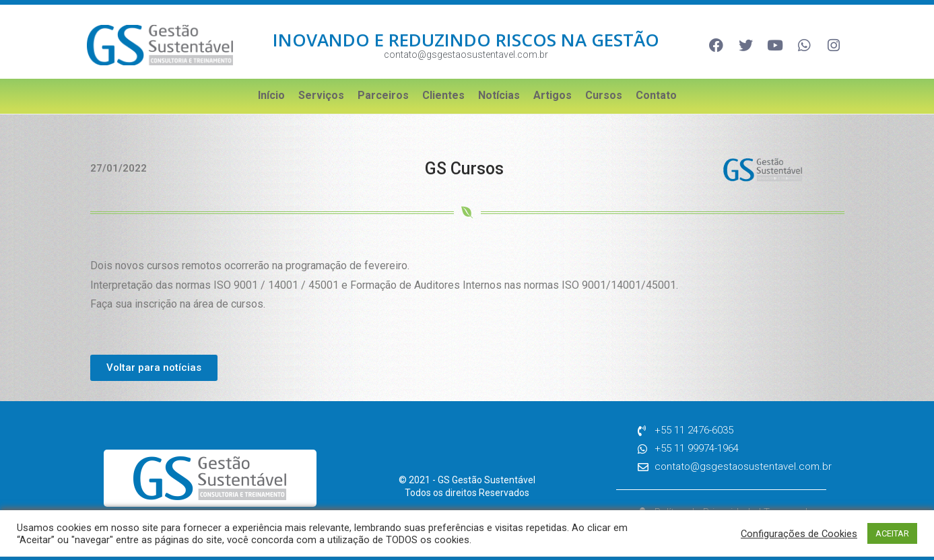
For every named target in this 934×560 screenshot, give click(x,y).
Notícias (499, 95)
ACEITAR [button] (892, 533)
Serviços (321, 95)
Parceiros (383, 95)
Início (271, 95)
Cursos (604, 95)
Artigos (553, 95)
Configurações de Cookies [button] (799, 534)
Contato (656, 95)
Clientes (443, 95)
